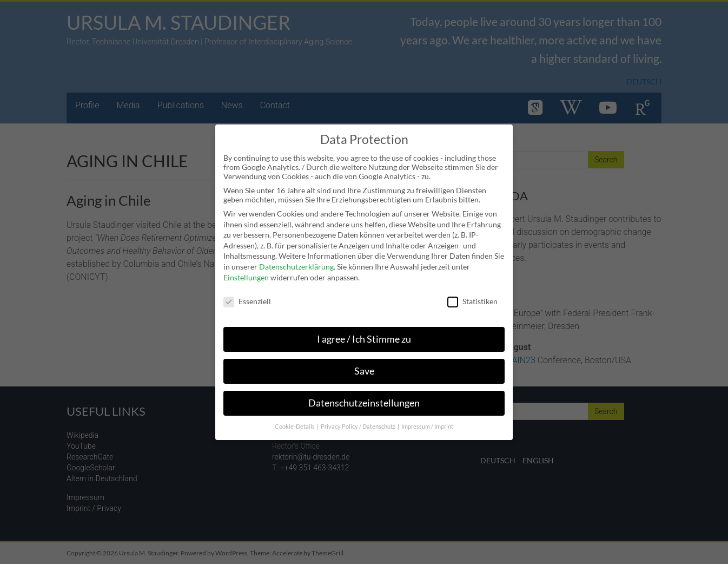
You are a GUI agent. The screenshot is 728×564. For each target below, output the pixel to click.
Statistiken (472, 295)
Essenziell (247, 295)
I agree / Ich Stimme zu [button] (364, 333)
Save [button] (364, 365)
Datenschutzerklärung (296, 260)
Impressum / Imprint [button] (427, 420)
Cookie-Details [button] (295, 420)
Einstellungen (246, 271)
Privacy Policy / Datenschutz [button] (359, 420)
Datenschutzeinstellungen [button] (364, 396)
